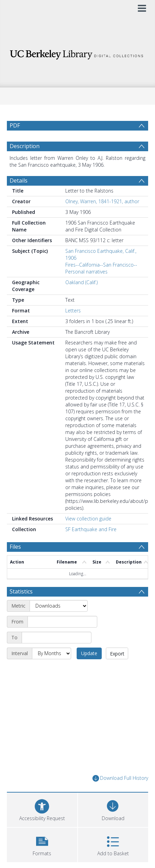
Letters (73, 327)
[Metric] (59, 622)
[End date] (57, 654)
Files (15, 563)
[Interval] (52, 670)
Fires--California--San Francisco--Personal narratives (101, 285)
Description (25, 163)
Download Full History (120, 795)
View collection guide (88, 535)
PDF (15, 125)
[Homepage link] (78, 53)
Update (89, 670)
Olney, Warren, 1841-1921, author (102, 218)
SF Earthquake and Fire (91, 546)
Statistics (21, 608)
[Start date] (62, 638)
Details (19, 197)
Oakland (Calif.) (81, 299)
